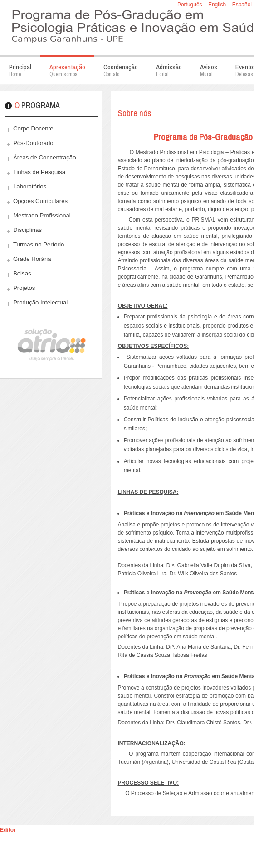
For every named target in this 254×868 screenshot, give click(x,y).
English (218, 5)
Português (190, 5)
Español (242, 5)
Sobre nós (134, 113)
